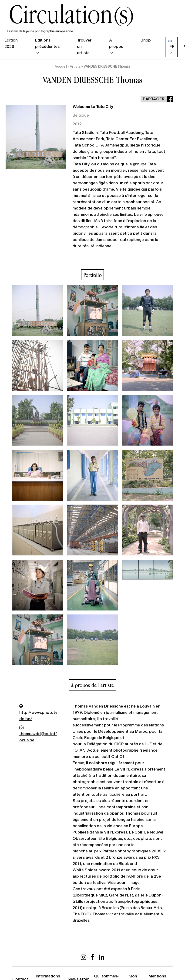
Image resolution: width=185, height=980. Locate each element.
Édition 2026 (11, 44)
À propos (116, 44)
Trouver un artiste (84, 47)
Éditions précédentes (47, 44)
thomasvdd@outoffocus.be (38, 734)
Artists (75, 67)
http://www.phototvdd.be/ (38, 713)
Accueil (61, 67)
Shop (146, 40)
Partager (154, 99)
